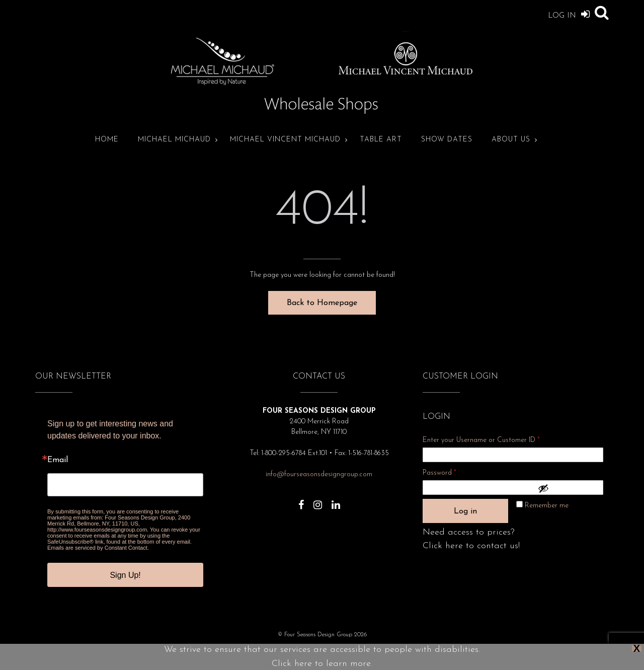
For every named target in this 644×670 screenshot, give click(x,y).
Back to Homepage (322, 303)
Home (107, 140)
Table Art (381, 140)
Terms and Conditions (380, 649)
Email (58, 460)
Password (453, 471)
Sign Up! (125, 575)
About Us (511, 140)
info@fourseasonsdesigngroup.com (319, 474)
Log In (569, 14)
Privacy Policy (257, 649)
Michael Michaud (174, 140)
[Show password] (568, 488)
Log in (465, 511)
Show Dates (447, 140)
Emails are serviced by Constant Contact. (98, 548)
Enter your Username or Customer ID (481, 440)
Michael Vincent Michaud (285, 140)
